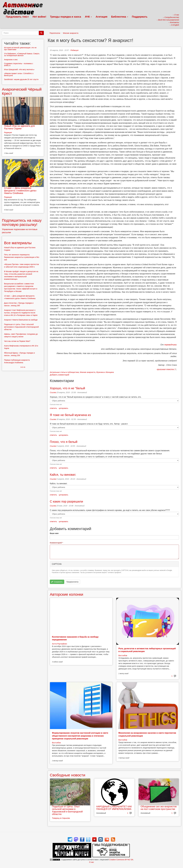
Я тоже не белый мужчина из (70, 415)
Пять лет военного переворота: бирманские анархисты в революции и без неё (22, 257)
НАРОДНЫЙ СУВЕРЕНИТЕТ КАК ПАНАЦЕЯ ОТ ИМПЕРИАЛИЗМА (114, 808)
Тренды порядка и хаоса (66, 17)
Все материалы (18, 243)
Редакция (74, 50)
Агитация (101, 17)
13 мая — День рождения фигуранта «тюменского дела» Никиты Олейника (20, 191)
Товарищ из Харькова (61, 818)
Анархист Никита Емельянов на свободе (21, 320)
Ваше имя (54, 533)
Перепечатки (55, 33)
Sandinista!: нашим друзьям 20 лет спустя (21, 79)
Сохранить (57, 582)
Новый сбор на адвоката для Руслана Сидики (19, 127)
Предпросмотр (72, 582)
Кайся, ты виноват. (63, 475)
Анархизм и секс (11, 60)
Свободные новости (68, 775)
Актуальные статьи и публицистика (64, 372)
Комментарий (56, 543)
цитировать (63, 408)
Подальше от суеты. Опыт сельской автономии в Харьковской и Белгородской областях (67, 810)
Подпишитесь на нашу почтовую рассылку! (22, 222)
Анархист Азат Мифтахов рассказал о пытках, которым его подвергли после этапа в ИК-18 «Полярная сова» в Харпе (21, 313)
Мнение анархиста (71, 33)
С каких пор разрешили (66, 501)
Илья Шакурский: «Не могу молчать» (19, 69)
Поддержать (140, 17)
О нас (91, 862)
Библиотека (120, 17)
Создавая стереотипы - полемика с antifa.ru (19, 64)
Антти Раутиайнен (59, 644)
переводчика (170, 345)
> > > (23, 367)
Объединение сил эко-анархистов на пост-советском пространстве (159, 808)
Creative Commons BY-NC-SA (121, 860)
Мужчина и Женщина (105, 372)
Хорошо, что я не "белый (67, 388)
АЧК (88, 17)
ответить (53, 408)
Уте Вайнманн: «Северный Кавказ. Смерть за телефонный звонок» (22, 55)
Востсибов (123, 655)
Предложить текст (17, 17)
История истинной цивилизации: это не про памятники (20, 49)
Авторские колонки (66, 594)
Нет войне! (39, 17)
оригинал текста (165, 369)
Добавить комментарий (59, 375)
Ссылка (53, 392)
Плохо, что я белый (64, 442)
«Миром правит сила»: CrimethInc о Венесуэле (19, 74)
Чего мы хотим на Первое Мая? (17, 341)
